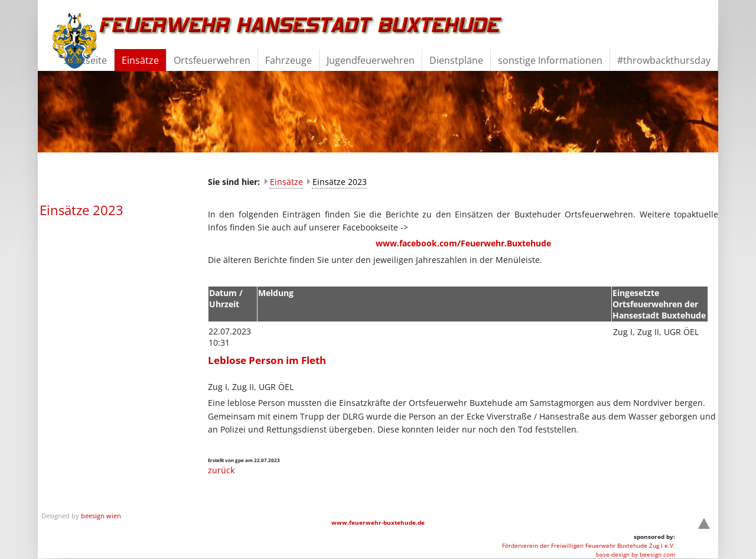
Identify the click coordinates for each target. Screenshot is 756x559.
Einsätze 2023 (340, 182)
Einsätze (286, 182)
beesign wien (101, 516)
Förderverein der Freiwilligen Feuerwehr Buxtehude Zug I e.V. (589, 545)
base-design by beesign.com (636, 554)
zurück (221, 470)
